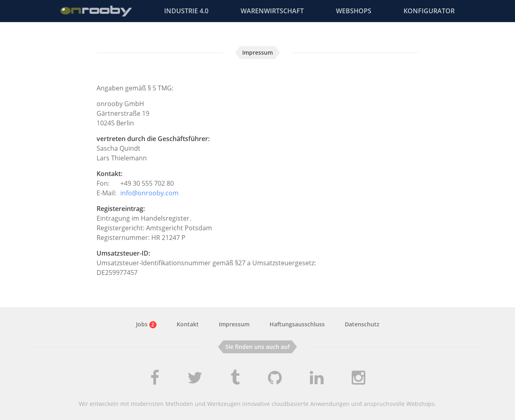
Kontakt (188, 324)
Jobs (146, 324)
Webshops (354, 11)
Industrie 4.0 (186, 11)
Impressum (234, 324)
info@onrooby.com (149, 193)
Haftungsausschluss (297, 324)
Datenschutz (362, 324)
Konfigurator (429, 11)
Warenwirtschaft (272, 11)
